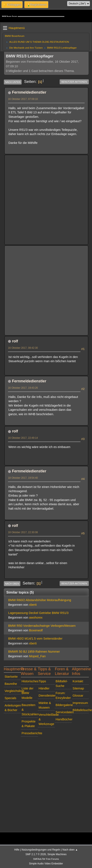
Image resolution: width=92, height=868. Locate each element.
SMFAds (37, 859)
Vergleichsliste (13, 691)
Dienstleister (47, 696)
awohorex (36, 618)
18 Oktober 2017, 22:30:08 (23, 532)
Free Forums (52, 859)
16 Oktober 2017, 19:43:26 (23, 388)
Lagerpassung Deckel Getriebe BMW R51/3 (38, 613)
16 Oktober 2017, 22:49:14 (23, 438)
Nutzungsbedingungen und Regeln (41, 850)
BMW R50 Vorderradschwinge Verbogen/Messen (42, 626)
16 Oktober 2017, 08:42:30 (23, 348)
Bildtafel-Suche (62, 684)
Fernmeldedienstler (29, 92)
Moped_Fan (37, 656)
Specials (11, 698)
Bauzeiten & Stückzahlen (30, 710)
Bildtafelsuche (81, 710)
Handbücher (64, 719)
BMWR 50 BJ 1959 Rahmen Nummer (34, 652)
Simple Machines (57, 854)
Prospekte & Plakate (28, 724)
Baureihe (11, 684)
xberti (33, 605)
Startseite (11, 677)
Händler (44, 688)
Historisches (30, 681)
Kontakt (78, 681)
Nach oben (12, 584)
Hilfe (17, 850)
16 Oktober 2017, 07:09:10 (23, 99)
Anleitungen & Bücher (13, 708)
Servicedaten (64, 712)
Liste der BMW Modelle (27, 693)
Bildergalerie (64, 705)
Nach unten (13, 82)
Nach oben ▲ (70, 850)
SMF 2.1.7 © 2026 (36, 854)
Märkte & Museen (45, 705)
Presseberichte (30, 733)
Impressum (80, 703)
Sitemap (78, 688)
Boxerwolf (36, 630)
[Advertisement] (42, 200)
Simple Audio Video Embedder (46, 864)
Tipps (42, 681)
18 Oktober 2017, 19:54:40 (23, 478)
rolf (15, 341)
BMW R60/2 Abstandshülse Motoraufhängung (40, 600)
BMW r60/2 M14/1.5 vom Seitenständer (35, 639)
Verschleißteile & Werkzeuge (47, 719)
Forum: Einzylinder (63, 695)
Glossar (78, 696)
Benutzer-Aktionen (74, 82)
